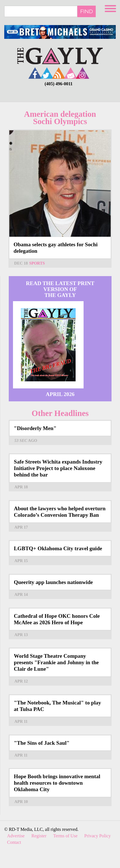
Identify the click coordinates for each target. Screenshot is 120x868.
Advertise (16, 836)
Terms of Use (66, 836)
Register (39, 836)
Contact (14, 842)
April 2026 (60, 394)
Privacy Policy (98, 836)
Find (87, 11)
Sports (37, 263)
